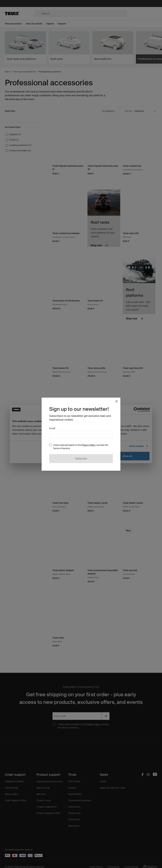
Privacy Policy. (89, 445)
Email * (53, 428)
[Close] (117, 401)
